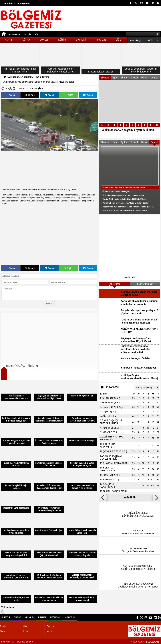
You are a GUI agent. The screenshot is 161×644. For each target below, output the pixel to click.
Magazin (101, 40)
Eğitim (62, 40)
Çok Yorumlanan (145, 284)
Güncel (44, 40)
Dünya (26, 40)
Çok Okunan (115, 284)
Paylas (10, 95)
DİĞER (119, 40)
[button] (103, 498)
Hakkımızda (15, 34)
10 (157, 125)
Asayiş (9, 40)
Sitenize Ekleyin (25, 642)
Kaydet (49, 304)
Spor (115, 78)
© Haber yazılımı (145, 642)
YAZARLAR (130, 498)
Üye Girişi (136, 40)
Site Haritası (8, 642)
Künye (38, 34)
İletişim (28, 34)
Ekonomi (81, 40)
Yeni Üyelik (152, 40)
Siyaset (134, 78)
